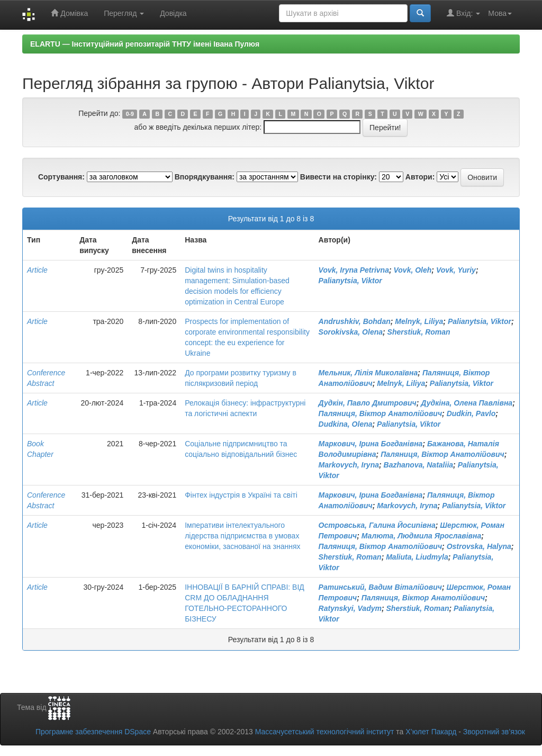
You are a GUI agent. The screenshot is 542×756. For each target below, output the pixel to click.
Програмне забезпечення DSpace (93, 732)
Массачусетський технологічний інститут (325, 732)
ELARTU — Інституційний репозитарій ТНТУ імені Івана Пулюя (145, 44)
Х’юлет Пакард (431, 732)
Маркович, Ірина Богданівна (371, 444)
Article (37, 270)
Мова (500, 13)
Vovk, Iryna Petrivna (354, 270)
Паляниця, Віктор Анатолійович (380, 413)
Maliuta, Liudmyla (417, 557)
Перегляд (124, 13)
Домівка (69, 13)
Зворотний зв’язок (494, 732)
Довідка (173, 13)
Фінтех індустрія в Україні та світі (241, 495)
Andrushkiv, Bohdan (355, 321)
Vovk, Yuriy (456, 270)
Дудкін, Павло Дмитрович (368, 403)
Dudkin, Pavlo (471, 413)
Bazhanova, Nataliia (419, 465)
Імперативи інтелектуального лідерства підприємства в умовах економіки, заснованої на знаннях (242, 536)
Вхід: (463, 13)
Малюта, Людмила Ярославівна (422, 536)
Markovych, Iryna (349, 465)
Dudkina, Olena (346, 424)
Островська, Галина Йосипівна (377, 525)
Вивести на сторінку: (338, 177)
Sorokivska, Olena (351, 332)
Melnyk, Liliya (419, 321)
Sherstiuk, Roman (419, 332)
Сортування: (61, 177)
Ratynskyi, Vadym (350, 608)
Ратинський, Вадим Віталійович (380, 587)
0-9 (130, 114)
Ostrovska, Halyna (479, 546)
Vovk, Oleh (413, 270)
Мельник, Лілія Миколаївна (368, 373)
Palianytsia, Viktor (350, 281)
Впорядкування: (205, 177)
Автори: (420, 177)
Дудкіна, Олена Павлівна (467, 403)
